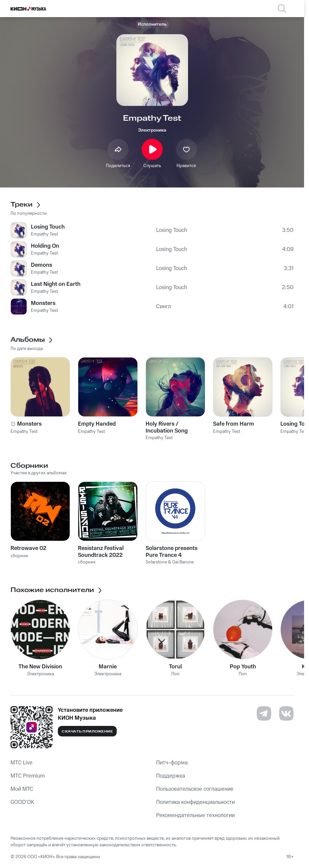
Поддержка (171, 776)
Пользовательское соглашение (195, 789)
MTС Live (22, 763)
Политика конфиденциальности (195, 802)
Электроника (152, 130)
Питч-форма (172, 763)
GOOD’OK (22, 802)
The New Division (40, 667)
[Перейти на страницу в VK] (286, 713)
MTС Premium (28, 776)
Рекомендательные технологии (195, 815)
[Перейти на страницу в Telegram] (264, 713)
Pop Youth (243, 667)
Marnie (108, 667)
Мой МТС (22, 789)
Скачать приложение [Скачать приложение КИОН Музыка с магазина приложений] (87, 732)
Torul (175, 667)
